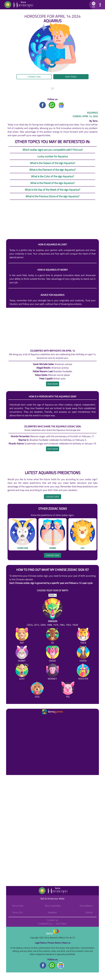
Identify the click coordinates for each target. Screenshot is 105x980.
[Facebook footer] (43, 965)
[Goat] (22, 672)
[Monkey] (52, 672)
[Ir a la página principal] (10, 718)
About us (66, 943)
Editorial (62, 924)
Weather (53, 912)
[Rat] (22, 636)
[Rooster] (83, 672)
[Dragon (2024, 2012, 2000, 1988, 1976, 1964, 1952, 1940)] (52, 612)
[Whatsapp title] (52, 105)
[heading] (53, 384)
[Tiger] (83, 636)
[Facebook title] (43, 105)
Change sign (34, 77)
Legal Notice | (41, 943)
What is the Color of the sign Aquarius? (52, 176)
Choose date (52, 497)
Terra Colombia (53, 906)
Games (89, 912)
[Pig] (68, 690)
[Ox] (52, 636)
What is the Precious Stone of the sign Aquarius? (52, 196)
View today (71, 77)
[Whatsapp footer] (52, 965)
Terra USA (17, 912)
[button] (93, 5)
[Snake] (52, 654)
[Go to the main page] (19, 5)
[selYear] (53, 595)
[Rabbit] (22, 654)
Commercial (45, 924)
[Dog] (37, 690)
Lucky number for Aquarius (53, 156)
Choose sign (52, 555)
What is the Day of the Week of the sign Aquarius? (52, 190)
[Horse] (83, 654)
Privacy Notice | (55, 943)
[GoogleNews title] (61, 105)
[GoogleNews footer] (61, 965)
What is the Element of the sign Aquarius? (52, 170)
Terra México (86, 906)
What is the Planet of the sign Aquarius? (52, 183)
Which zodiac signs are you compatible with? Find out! (53, 150)
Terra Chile (18, 906)
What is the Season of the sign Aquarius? (53, 163)
